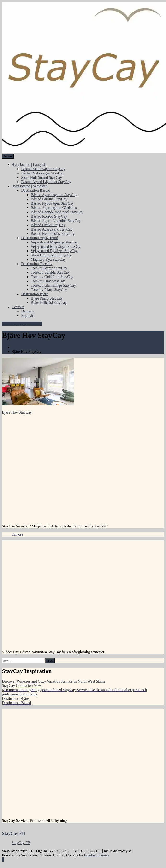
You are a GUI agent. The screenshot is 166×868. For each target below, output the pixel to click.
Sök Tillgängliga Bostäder (22, 324)
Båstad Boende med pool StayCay (57, 212)
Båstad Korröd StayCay (49, 216)
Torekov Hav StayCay (48, 281)
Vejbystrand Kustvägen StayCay (56, 246)
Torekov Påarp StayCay (49, 290)
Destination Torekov (37, 264)
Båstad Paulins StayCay (49, 199)
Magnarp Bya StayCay (48, 259)
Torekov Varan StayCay (49, 268)
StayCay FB (13, 833)
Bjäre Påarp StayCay (47, 298)
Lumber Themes (97, 855)
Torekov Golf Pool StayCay (52, 277)
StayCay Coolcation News (22, 686)
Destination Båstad (36, 190)
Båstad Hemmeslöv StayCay (53, 234)
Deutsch (27, 311)
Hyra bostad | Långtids (29, 165)
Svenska (18, 307)
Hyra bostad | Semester (29, 186)
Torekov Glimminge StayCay (53, 285)
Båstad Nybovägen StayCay (43, 173)
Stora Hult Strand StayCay (41, 177)
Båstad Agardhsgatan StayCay (54, 195)
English (27, 315)
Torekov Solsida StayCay (50, 272)
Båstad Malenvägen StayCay (43, 169)
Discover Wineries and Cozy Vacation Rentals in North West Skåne (54, 681)
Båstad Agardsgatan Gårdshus (54, 208)
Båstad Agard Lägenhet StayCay (46, 182)
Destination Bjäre (35, 294)
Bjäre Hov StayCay (17, 412)
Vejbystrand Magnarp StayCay (54, 242)
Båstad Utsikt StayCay (48, 225)
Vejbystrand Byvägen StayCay (54, 251)
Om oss (17, 534)
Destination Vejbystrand (40, 238)
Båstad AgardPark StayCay (52, 229)
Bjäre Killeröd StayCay (49, 303)
